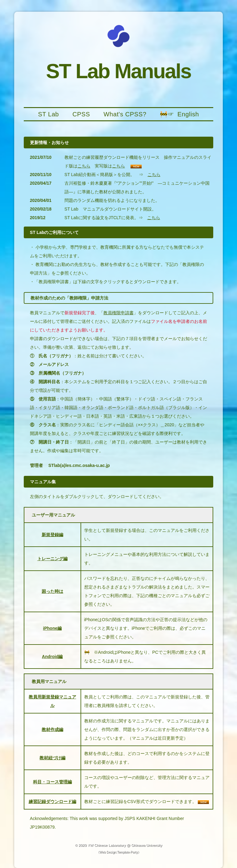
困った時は (52, 591)
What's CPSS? (125, 114)
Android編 (52, 657)
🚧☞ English (179, 114)
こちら (84, 166)
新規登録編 (52, 535)
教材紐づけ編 (52, 758)
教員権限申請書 (118, 313)
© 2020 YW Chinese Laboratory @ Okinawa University (119, 845)
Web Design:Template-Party (118, 852)
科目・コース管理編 (52, 782)
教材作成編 (52, 729)
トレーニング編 (52, 559)
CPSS (81, 114)
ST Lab (48, 114)
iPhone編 (52, 628)
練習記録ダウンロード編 (52, 802)
